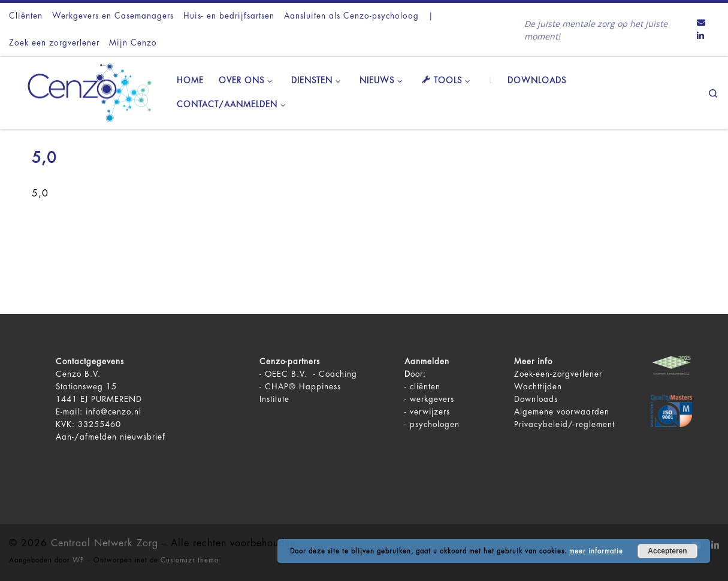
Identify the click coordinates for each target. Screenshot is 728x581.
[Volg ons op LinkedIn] (700, 37)
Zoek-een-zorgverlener (558, 374)
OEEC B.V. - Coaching (311, 374)
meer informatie (596, 551)
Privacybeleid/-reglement (564, 424)
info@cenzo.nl (114, 412)
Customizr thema (190, 560)
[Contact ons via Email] (701, 23)
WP (78, 560)
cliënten (425, 387)
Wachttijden (538, 387)
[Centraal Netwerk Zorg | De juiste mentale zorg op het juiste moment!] (84, 91)
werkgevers (432, 399)
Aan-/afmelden (86, 437)
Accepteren (667, 551)
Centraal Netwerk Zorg (105, 543)
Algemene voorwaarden (562, 412)
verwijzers (430, 412)
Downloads (536, 399)
